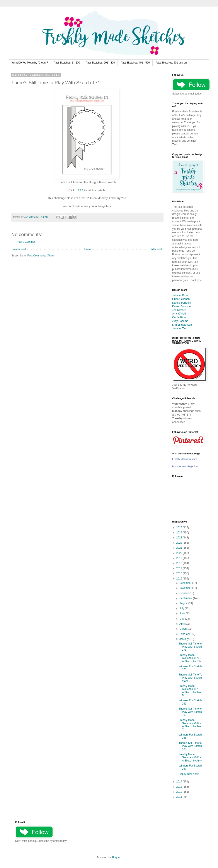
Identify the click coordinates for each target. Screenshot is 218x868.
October (184, 593)
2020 (180, 553)
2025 (180, 528)
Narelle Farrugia (182, 303)
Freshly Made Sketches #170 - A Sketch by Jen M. (190, 691)
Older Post (156, 249)
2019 (180, 558)
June (183, 614)
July (182, 608)
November (186, 588)
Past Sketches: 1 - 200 (67, 63)
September (186, 598)
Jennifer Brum (180, 295)
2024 (180, 533)
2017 (180, 568)
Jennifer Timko (181, 328)
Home (88, 249)
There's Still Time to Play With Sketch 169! (190, 712)
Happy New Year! (189, 774)
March (183, 629)
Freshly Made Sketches (185, 459)
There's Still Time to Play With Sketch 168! (190, 746)
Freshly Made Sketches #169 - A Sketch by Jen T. (190, 725)
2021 (180, 548)
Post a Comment (26, 242)
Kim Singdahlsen (182, 325)
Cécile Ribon (180, 317)
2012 (180, 792)
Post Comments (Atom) (41, 256)
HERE (79, 190)
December (186, 583)
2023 (180, 538)
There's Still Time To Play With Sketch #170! (190, 678)
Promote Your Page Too (185, 466)
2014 (180, 782)
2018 (180, 563)
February (185, 634)
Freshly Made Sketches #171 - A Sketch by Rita (190, 658)
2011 (180, 797)
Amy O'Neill (179, 314)
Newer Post (19, 249)
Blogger (116, 858)
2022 (180, 543)
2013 (180, 787)
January (184, 639)
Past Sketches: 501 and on (171, 63)
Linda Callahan (181, 299)
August (184, 603)
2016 (180, 573)
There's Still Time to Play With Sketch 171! (190, 647)
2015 (180, 579)
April (182, 624)
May (182, 619)
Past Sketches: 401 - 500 (135, 63)
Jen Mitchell (179, 310)
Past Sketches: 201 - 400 (100, 63)
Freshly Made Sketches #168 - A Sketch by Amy (190, 757)
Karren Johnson (181, 306)
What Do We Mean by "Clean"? (30, 63)
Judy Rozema (180, 321)
